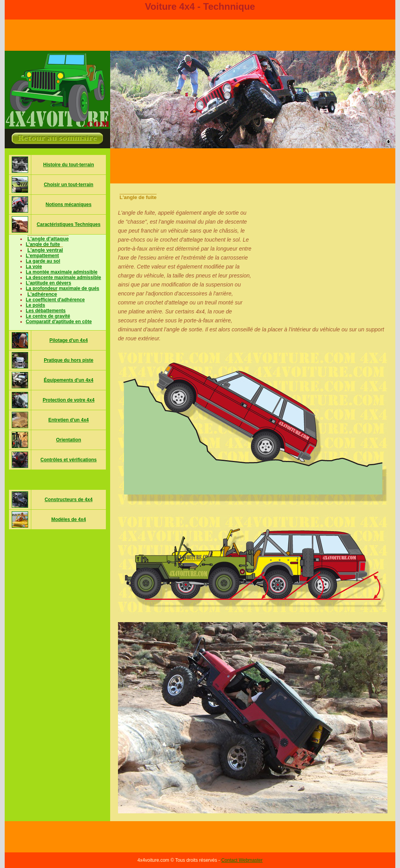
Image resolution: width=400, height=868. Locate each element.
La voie (34, 267)
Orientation (68, 440)
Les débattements (46, 311)
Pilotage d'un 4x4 (68, 340)
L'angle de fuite (43, 244)
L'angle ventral (45, 250)
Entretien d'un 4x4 (69, 420)
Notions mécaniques (69, 205)
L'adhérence (42, 294)
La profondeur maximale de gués (62, 288)
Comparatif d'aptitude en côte (59, 322)
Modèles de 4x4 (69, 519)
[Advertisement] (253, 166)
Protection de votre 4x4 (69, 400)
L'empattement (42, 256)
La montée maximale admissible (62, 272)
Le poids (35, 305)
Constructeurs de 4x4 (69, 500)
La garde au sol (43, 261)
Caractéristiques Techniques (69, 224)
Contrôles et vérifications (68, 460)
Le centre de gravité (48, 316)
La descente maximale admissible (63, 277)
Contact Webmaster (242, 860)
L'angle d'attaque (48, 239)
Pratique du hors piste (69, 360)
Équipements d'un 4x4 (69, 380)
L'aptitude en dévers (48, 283)
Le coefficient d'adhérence (55, 300)
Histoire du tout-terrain (68, 165)
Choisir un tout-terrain (69, 185)
